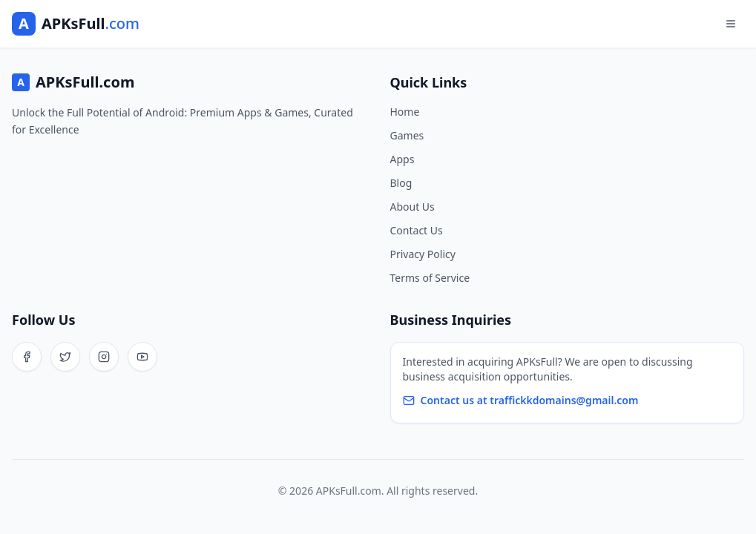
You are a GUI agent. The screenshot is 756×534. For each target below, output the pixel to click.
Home (405, 112)
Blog (401, 183)
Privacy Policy (423, 254)
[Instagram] (104, 357)
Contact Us (417, 230)
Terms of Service (430, 278)
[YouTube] (142, 357)
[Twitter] (65, 357)
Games (407, 135)
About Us (412, 207)
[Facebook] (27, 357)
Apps (402, 159)
